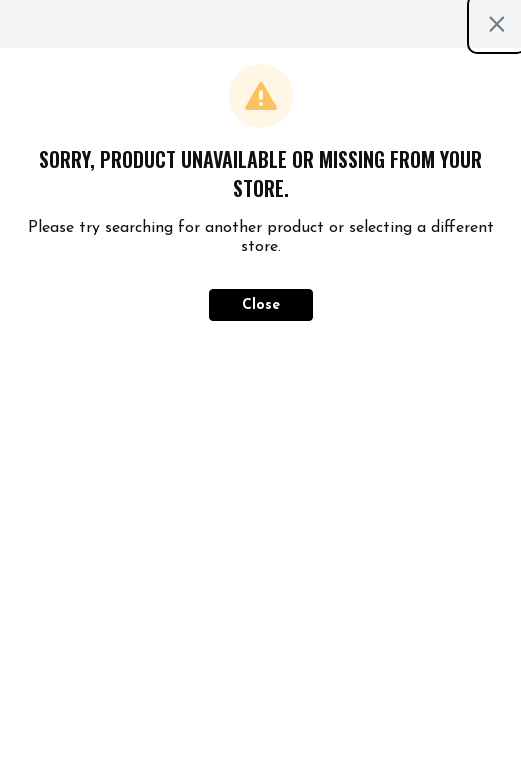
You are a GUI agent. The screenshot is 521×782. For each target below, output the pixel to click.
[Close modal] (497, 24)
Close (261, 305)
